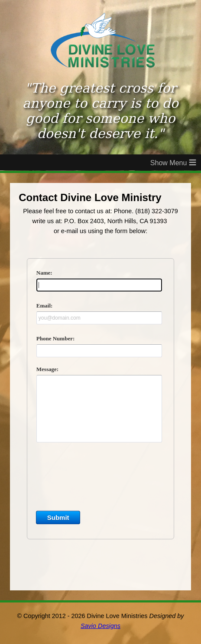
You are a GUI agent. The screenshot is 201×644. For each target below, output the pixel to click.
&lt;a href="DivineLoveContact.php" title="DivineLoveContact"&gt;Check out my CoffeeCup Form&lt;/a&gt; (100, 411)
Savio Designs (100, 626)
